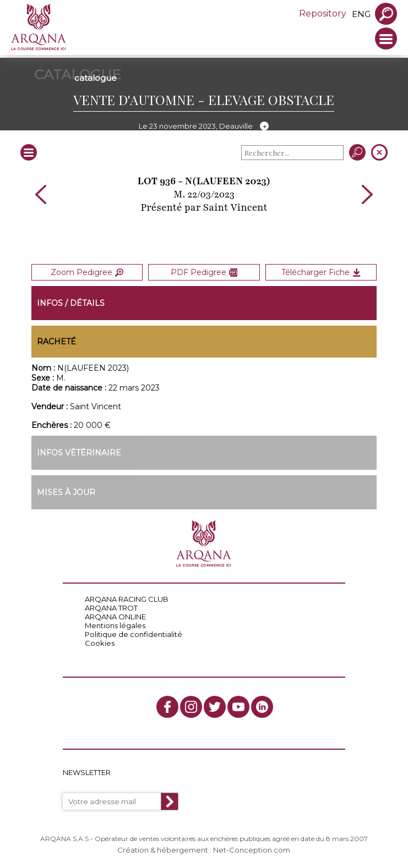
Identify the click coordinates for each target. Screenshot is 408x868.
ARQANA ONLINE (115, 617)
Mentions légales (115, 625)
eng (361, 14)
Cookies (100, 643)
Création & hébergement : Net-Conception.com (204, 850)
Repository (323, 13)
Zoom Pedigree (87, 272)
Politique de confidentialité (134, 634)
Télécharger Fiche (321, 272)
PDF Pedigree (204, 272)
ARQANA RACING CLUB (127, 599)
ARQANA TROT (111, 608)
